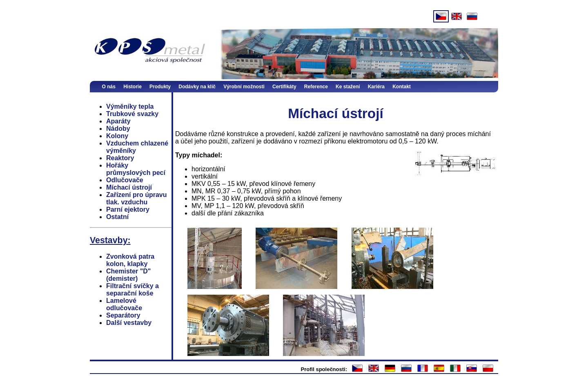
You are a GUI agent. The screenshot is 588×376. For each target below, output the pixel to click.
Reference (316, 87)
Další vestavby (129, 323)
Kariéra (376, 87)
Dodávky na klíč (197, 87)
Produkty (160, 87)
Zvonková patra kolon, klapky (130, 260)
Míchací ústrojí (129, 187)
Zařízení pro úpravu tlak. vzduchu (136, 198)
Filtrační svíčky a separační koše (133, 290)
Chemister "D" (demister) (128, 275)
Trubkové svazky (132, 114)
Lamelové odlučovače (124, 304)
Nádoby (118, 129)
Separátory (123, 315)
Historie (133, 87)
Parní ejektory (128, 209)
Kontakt (402, 87)
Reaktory (120, 158)
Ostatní (117, 217)
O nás (109, 87)
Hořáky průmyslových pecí (136, 169)
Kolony (117, 136)
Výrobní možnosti (244, 87)
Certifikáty (284, 87)
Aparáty (118, 121)
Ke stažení (348, 87)
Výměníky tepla (130, 106)
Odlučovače (125, 180)
